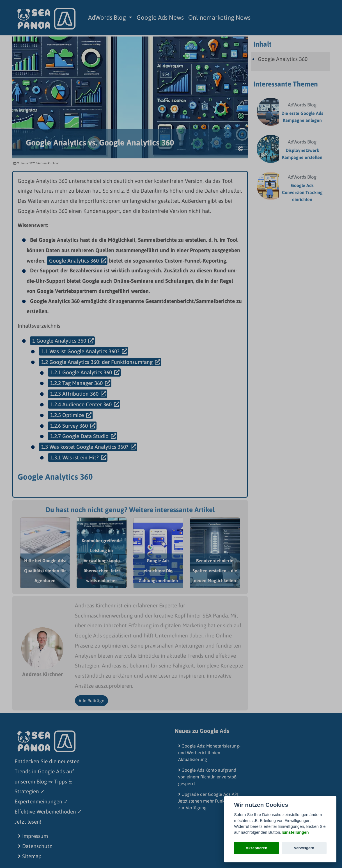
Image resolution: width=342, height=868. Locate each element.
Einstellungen (295, 832)
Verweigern (304, 848)
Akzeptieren (257, 848)
